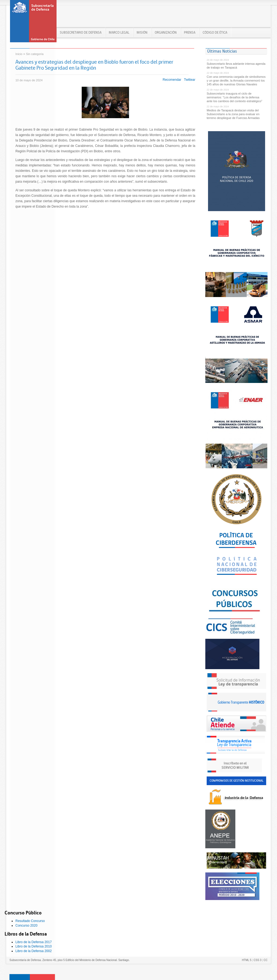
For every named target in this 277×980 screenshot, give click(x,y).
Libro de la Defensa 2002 (34, 951)
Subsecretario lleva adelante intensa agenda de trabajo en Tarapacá (236, 66)
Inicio (19, 54)
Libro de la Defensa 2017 (34, 942)
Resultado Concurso (30, 921)
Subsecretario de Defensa (81, 32)
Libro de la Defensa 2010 (34, 946)
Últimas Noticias (222, 51)
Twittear (190, 80)
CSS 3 (257, 960)
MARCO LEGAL (119, 32)
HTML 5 (247, 960)
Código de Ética (215, 32)
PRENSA (190, 32)
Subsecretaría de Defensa (33, 23)
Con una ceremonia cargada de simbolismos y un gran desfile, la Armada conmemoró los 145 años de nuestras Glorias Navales (236, 80)
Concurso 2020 (26, 926)
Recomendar (172, 80)
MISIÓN (142, 32)
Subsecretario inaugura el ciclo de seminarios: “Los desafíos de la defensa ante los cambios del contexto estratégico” (234, 97)
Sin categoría (35, 54)
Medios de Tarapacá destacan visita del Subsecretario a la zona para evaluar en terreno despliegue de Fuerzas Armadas (233, 114)
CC (266, 960)
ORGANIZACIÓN (166, 32)
